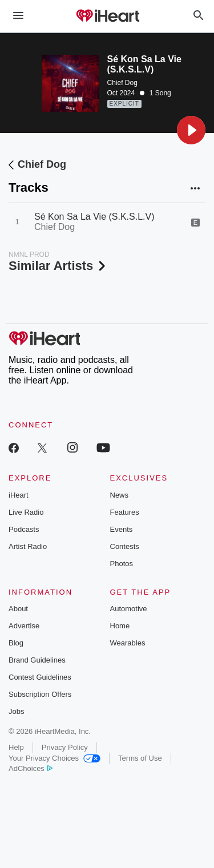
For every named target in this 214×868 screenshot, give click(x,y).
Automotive (129, 609)
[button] (191, 130)
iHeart (19, 495)
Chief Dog (122, 83)
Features (125, 512)
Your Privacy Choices (54, 758)
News (120, 495)
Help (16, 747)
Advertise (24, 626)
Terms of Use (140, 758)
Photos (122, 564)
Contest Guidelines (40, 677)
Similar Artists (58, 266)
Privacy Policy (65, 747)
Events (122, 529)
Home (120, 626)
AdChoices (31, 768)
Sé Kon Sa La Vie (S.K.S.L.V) (94, 217)
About (18, 609)
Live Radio (26, 512)
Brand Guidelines (37, 660)
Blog (16, 643)
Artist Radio (28, 546)
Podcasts (24, 529)
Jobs (16, 711)
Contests (125, 546)
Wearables (128, 643)
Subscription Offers (40, 694)
